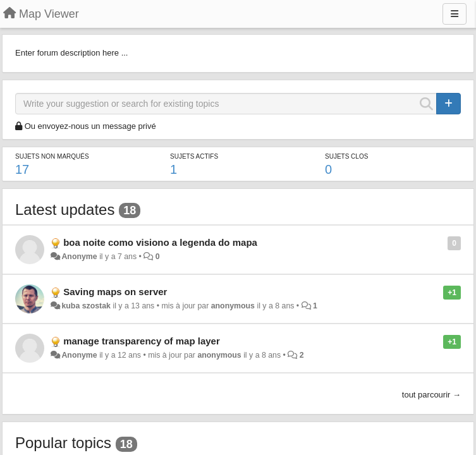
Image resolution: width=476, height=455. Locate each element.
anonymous (233, 306)
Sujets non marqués (52, 156)
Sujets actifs (194, 156)
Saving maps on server (115, 292)
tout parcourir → (431, 395)
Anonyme (79, 257)
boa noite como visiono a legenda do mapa (160, 242)
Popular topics (63, 443)
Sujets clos (346, 156)
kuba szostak (86, 306)
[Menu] (455, 14)
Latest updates (65, 209)
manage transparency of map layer (142, 341)
